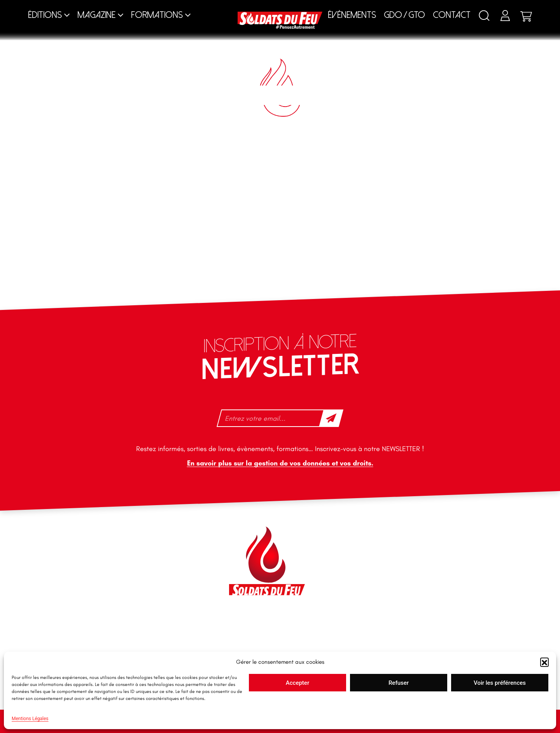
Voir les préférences (500, 683)
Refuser (399, 683)
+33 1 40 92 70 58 (101, 590)
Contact (452, 15)
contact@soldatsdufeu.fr (110, 558)
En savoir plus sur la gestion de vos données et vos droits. (280, 463)
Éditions (45, 15)
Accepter (297, 683)
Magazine (96, 15)
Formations (157, 15)
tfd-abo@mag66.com (105, 604)
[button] (544, 662)
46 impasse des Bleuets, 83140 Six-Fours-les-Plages (120, 540)
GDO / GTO (404, 15)
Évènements (352, 15)
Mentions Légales (30, 719)
